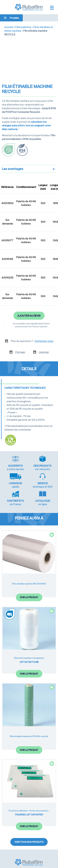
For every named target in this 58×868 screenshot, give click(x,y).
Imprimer (44, 352)
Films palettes (23, 27)
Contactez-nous (44, 341)
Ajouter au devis (29, 316)
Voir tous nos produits (29, 842)
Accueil (9, 27)
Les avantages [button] (28, 169)
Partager (20, 352)
